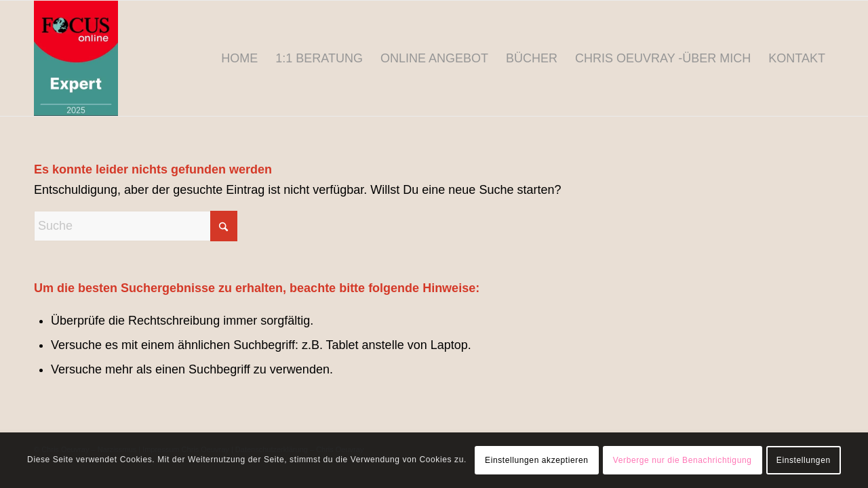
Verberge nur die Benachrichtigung (683, 460)
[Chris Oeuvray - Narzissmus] (76, 58)
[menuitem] (239, 58)
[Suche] (136, 226)
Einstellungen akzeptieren (536, 460)
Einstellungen (804, 460)
